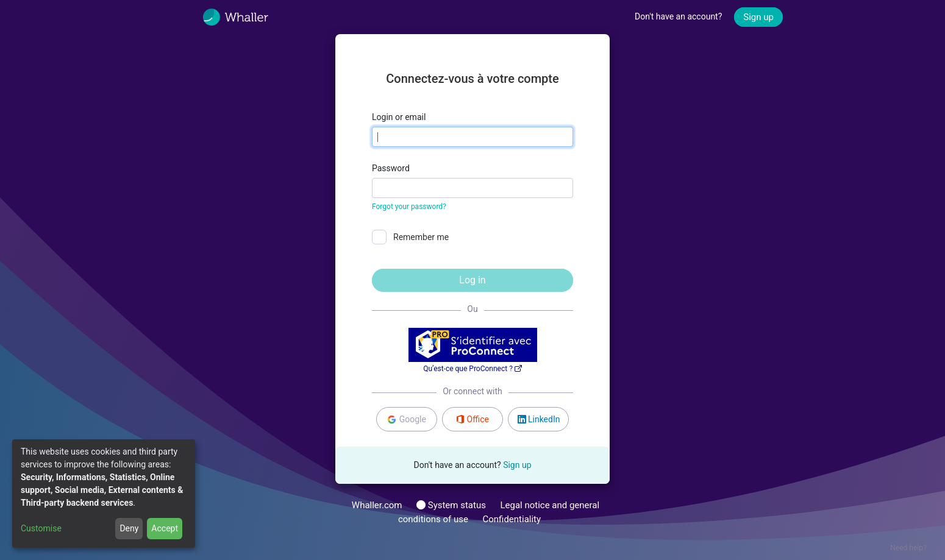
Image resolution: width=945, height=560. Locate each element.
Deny (129, 528)
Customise (41, 528)
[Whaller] (244, 17)
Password (391, 168)
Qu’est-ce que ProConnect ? (472, 369)
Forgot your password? (409, 207)
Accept (165, 528)
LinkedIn (539, 419)
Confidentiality (512, 519)
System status (451, 505)
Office (472, 419)
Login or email (399, 117)
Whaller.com (377, 505)
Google (406, 420)
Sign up (758, 17)
